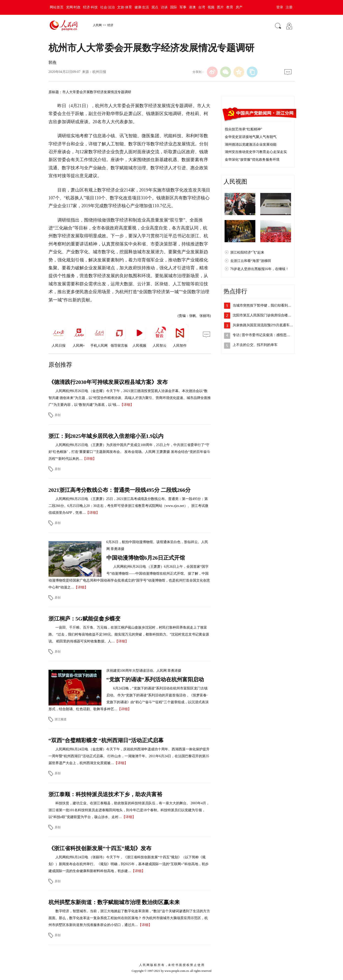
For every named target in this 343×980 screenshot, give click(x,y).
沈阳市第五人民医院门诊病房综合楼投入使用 (267, 315)
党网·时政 (73, 7)
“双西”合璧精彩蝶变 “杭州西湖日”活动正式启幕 (106, 740)
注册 (289, 7)
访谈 (164, 7)
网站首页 (57, 7)
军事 (183, 7)
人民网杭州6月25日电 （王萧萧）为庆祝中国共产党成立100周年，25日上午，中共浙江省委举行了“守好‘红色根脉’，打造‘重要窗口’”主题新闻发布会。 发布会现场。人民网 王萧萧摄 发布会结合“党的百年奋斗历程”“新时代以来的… (130, 452)
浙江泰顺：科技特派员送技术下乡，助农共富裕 (105, 794)
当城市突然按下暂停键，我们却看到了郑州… (267, 305)
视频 (211, 7)
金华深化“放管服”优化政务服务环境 (252, 160)
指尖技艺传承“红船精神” (244, 129)
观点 (155, 7)
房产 (239, 7)
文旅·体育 (125, 7)
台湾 (202, 7)
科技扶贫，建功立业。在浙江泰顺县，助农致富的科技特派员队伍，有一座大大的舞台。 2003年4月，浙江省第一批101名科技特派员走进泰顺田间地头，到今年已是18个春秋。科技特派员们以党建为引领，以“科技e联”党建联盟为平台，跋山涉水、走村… (129, 810)
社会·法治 (108, 7)
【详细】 (127, 405)
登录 (280, 7)
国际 (174, 7)
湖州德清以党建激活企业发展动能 (251, 145)
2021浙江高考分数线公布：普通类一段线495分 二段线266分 (120, 490)
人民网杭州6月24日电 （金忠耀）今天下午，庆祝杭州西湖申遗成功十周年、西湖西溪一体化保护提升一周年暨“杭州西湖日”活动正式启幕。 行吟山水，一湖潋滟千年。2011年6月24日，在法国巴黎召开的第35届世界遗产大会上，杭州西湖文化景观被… (129, 756)
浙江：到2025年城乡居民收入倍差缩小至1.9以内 (106, 436)
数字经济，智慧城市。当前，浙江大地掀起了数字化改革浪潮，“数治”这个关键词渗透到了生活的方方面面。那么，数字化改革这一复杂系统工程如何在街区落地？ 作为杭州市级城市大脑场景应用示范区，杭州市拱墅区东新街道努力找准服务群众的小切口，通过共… (129, 918)
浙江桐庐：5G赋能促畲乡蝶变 (84, 619)
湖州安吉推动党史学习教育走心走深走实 (256, 152)
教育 (230, 7)
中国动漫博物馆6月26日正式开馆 (146, 558)
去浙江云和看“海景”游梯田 (251, 261)
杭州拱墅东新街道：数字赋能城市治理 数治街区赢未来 (114, 902)
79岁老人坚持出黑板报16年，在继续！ (260, 269)
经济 (110, 25)
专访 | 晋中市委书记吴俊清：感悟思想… (263, 335)
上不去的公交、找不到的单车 (255, 345)
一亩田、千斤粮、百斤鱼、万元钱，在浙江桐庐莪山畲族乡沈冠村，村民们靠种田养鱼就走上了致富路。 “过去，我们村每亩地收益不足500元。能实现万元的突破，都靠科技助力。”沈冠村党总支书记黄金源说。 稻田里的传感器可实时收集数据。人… (129, 634)
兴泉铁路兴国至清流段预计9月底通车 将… (265, 325)
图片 (220, 7)
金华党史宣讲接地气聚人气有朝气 (251, 137)
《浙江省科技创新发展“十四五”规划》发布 (100, 848)
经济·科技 (90, 7)
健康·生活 (142, 7)
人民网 (97, 25)
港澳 (192, 7)
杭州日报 (99, 72)
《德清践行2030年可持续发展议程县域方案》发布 (108, 382)
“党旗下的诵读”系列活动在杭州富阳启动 (155, 679)
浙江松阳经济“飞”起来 (247, 252)
